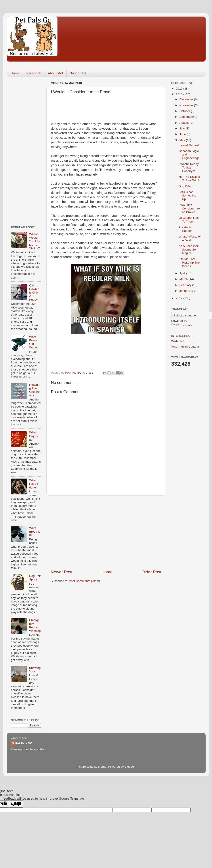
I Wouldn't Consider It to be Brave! (189, 209)
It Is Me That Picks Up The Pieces (189, 263)
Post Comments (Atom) (84, 581)
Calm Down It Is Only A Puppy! (34, 293)
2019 (180, 89)
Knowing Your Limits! (35, 671)
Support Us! (79, 73)
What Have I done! (33, 484)
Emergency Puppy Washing (35, 625)
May (183, 140)
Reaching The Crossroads (35, 390)
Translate (182, 325)
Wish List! (178, 341)
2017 (180, 298)
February (186, 285)
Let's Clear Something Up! (187, 195)
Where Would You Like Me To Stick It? (35, 241)
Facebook (34, 73)
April (183, 273)
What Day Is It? (33, 436)
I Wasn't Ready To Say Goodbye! (189, 167)
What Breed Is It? (35, 532)
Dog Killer (185, 186)
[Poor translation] (16, 804)
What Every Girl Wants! (34, 342)
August (185, 123)
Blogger (130, 767)
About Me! (55, 73)
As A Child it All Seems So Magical (189, 250)
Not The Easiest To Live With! (189, 179)
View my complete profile (28, 749)
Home (15, 73)
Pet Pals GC (24, 743)
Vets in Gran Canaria (185, 347)
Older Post (151, 572)
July (183, 128)
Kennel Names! (189, 145)
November (187, 105)
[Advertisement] (106, 532)
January (185, 291)
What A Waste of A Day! (190, 238)
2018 (180, 94)
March (184, 279)
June (183, 134)
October (185, 111)
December (187, 99)
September (187, 117)
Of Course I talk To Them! (189, 220)
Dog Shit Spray (35, 578)
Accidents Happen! (186, 229)
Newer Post (62, 572)
